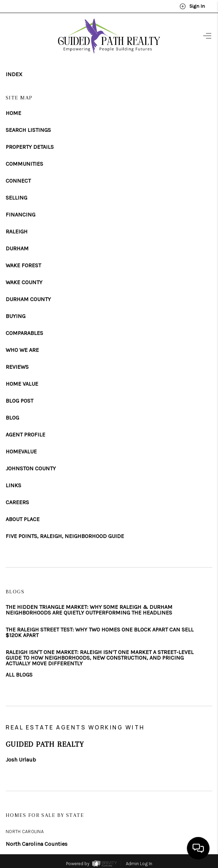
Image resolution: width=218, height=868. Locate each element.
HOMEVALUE (21, 452)
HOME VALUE (22, 384)
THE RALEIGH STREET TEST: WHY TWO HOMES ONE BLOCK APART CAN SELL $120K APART (100, 632)
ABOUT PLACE (23, 519)
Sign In (192, 6)
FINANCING (20, 215)
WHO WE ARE (22, 350)
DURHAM (17, 249)
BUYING (16, 316)
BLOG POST (19, 401)
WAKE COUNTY (24, 282)
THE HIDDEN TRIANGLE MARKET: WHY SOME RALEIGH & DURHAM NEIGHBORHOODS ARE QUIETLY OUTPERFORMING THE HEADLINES (89, 610)
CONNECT (18, 181)
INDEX (14, 74)
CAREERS (17, 502)
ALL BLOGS (19, 675)
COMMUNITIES (24, 164)
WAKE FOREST (23, 265)
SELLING (16, 198)
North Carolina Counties (37, 844)
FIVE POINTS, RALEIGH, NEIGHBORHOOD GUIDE (65, 536)
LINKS (13, 485)
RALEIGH (17, 232)
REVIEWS (17, 367)
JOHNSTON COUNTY (31, 469)
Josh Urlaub (21, 760)
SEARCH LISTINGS (28, 130)
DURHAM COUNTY (28, 299)
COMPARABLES (24, 333)
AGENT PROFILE (25, 435)
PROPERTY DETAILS (30, 147)
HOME (13, 113)
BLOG (12, 418)
